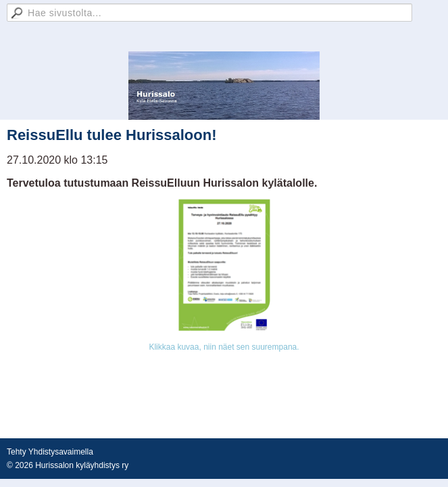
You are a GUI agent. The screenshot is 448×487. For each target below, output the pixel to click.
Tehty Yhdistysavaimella (50, 452)
